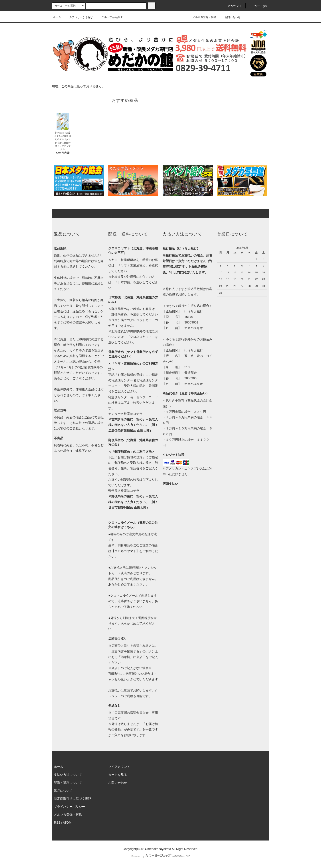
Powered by (160, 856)
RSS (57, 823)
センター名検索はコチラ (125, 414)
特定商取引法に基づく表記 (73, 799)
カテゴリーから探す (79, 17)
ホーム (57, 17)
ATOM (67, 823)
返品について (63, 791)
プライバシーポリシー (69, 807)
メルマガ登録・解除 (202, 17)
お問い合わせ (230, 17)
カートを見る (118, 775)
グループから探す (109, 17)
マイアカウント (119, 767)
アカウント (232, 6)
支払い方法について (68, 775)
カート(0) (258, 6)
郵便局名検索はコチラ (124, 491)
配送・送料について (68, 783)
